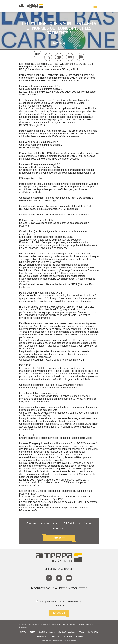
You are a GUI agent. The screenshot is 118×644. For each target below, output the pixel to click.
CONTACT (59, 538)
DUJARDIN (93, 632)
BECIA (82, 632)
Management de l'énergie (28, 624)
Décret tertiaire (57, 624)
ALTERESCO (42, 636)
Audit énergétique (44, 624)
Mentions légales (58, 640)
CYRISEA (68, 636)
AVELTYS (56, 636)
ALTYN (23, 632)
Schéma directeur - (70, 624)
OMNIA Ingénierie (47, 632)
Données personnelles (70, 640)
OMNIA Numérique (67, 632)
